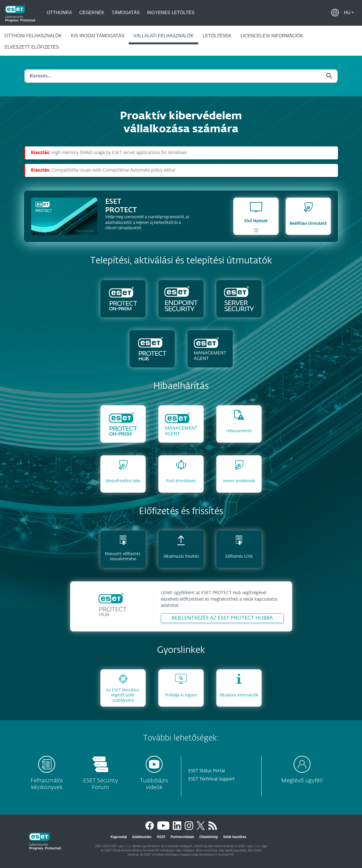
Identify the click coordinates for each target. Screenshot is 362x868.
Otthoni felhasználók (33, 36)
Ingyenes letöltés (171, 13)
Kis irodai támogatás (98, 36)
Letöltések (217, 36)
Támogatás (126, 13)
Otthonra (59, 13)
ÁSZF (161, 837)
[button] (349, 13)
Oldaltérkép (209, 837)
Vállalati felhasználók (163, 36)
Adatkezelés (142, 837)
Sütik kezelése (235, 837)
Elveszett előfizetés (32, 47)
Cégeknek (92, 13)
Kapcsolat (119, 837)
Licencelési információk (272, 36)
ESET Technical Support (212, 779)
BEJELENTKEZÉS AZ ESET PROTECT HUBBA (222, 618)
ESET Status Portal (207, 771)
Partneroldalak (182, 837)
